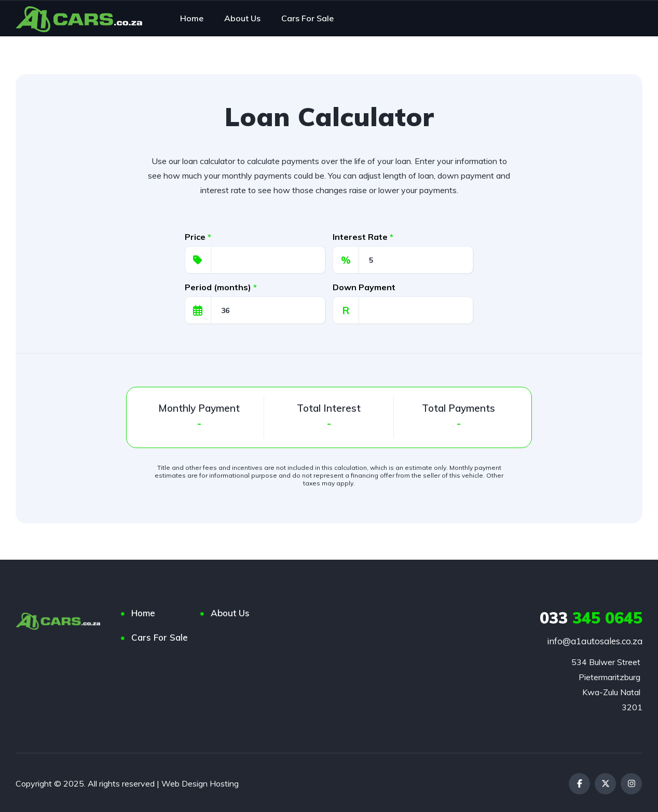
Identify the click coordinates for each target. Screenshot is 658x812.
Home (143, 613)
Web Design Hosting (200, 781)
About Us (230, 613)
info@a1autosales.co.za (595, 641)
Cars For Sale (160, 637)
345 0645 (591, 618)
